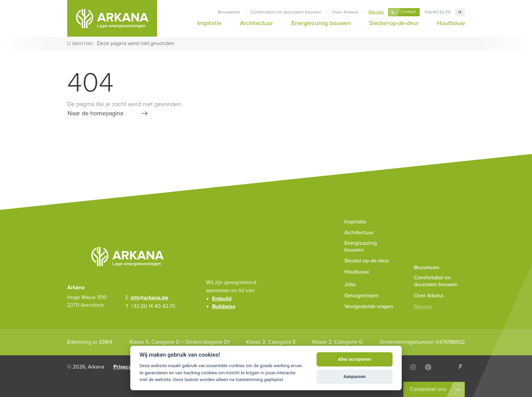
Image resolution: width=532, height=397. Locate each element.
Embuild (222, 299)
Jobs (350, 284)
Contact (408, 12)
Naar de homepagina (95, 113)
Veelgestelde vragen (369, 306)
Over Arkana (345, 12)
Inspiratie (209, 23)
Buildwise (224, 306)
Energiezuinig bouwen (321, 23)
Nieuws (376, 12)
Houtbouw (451, 23)
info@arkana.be (149, 298)
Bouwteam (229, 12)
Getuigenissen (362, 296)
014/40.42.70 (438, 12)
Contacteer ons (428, 389)
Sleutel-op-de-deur (394, 23)
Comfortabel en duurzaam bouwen (286, 12)
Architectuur (256, 23)
